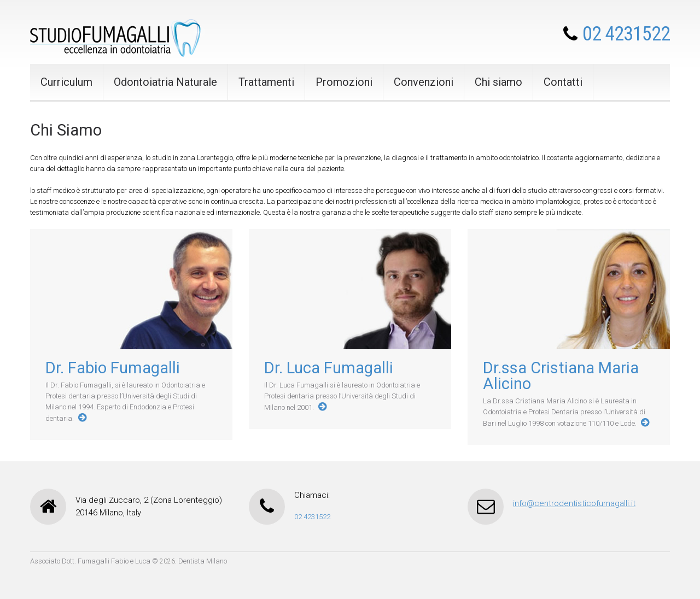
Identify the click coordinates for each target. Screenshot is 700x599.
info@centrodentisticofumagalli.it (574, 503)
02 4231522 (626, 34)
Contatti (563, 82)
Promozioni (344, 82)
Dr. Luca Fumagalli (329, 368)
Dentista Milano (203, 561)
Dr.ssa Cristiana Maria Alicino (561, 376)
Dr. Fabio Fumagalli (113, 368)
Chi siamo (498, 82)
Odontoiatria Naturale (165, 82)
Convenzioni (424, 82)
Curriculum (66, 82)
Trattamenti (266, 82)
